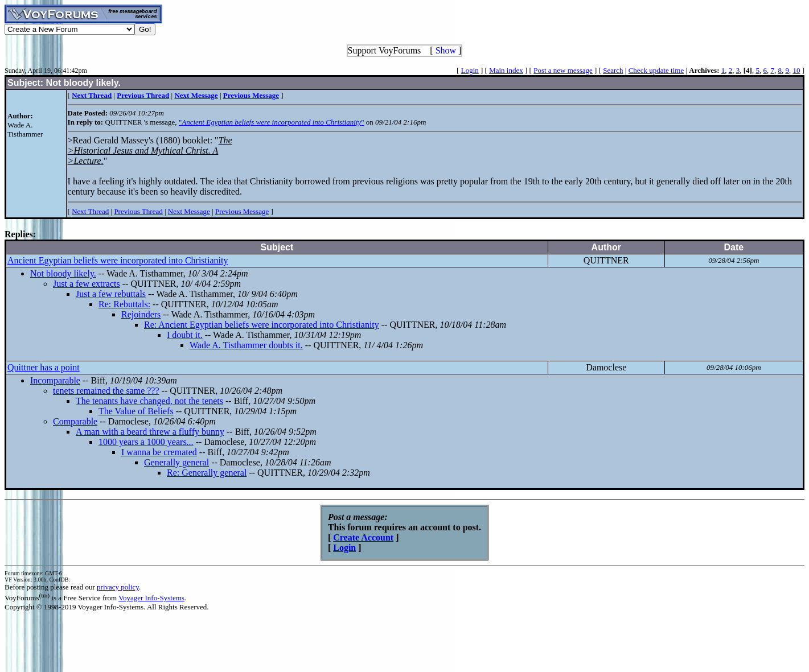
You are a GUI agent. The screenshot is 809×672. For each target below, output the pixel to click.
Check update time (656, 70)
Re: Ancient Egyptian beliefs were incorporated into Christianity (262, 325)
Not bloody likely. (63, 273)
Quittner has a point (44, 367)
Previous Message (242, 211)
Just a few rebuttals (111, 294)
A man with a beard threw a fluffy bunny (150, 432)
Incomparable (55, 380)
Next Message (189, 211)
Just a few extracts (87, 284)
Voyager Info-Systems (151, 598)
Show (446, 50)
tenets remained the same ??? (106, 391)
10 (796, 70)
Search (613, 70)
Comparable (75, 421)
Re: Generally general (207, 473)
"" (272, 122)
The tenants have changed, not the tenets (149, 401)
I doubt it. (185, 335)
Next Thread (90, 211)
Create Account (363, 537)
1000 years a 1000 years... (146, 442)
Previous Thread (138, 211)
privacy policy (118, 587)
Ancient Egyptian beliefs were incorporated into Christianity (118, 260)
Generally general (176, 462)
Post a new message (563, 70)
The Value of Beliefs (136, 411)
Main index (506, 70)
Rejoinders (141, 314)
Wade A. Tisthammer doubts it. (246, 345)
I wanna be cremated (159, 452)
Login (470, 70)
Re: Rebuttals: (124, 304)
